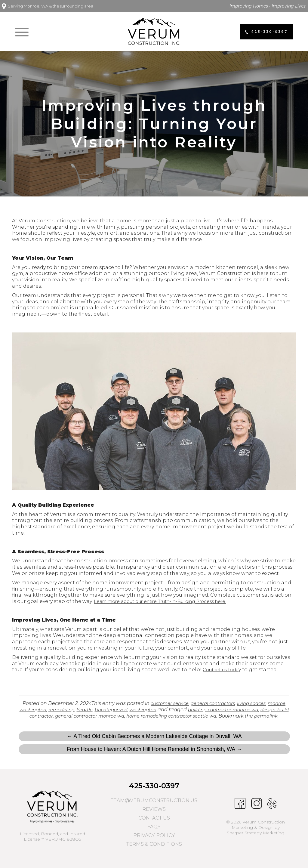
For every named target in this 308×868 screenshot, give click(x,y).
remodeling (86, 710)
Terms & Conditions (154, 850)
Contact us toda (223, 670)
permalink (158, 722)
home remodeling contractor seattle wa (213, 716)
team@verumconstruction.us (154, 806)
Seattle (111, 710)
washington (174, 710)
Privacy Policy (154, 841)
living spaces (264, 703)
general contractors (223, 703)
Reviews (154, 815)
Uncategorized (140, 710)
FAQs (154, 833)
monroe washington (45, 710)
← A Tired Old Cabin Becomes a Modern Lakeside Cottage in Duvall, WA (154, 742)
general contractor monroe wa (125, 716)
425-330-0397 (154, 792)
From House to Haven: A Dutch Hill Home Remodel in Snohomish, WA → (154, 755)
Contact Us (154, 824)
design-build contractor (57, 716)
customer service (176, 703)
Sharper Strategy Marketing (256, 839)
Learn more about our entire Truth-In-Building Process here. (170, 601)
